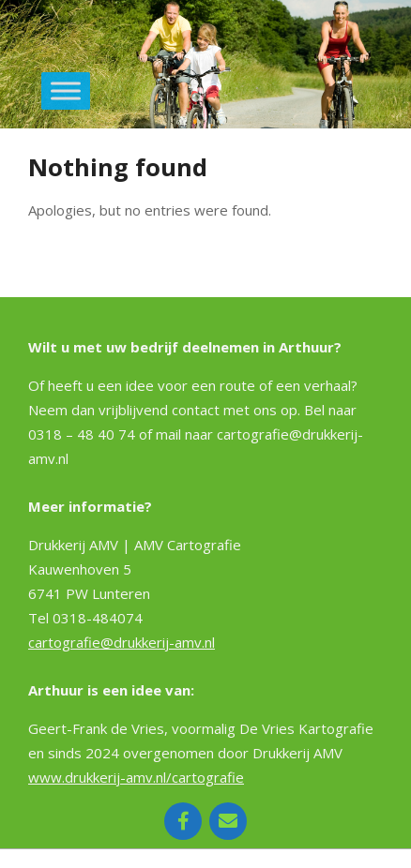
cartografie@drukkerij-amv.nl (122, 642)
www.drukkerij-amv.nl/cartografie (136, 777)
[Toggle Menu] (66, 90)
